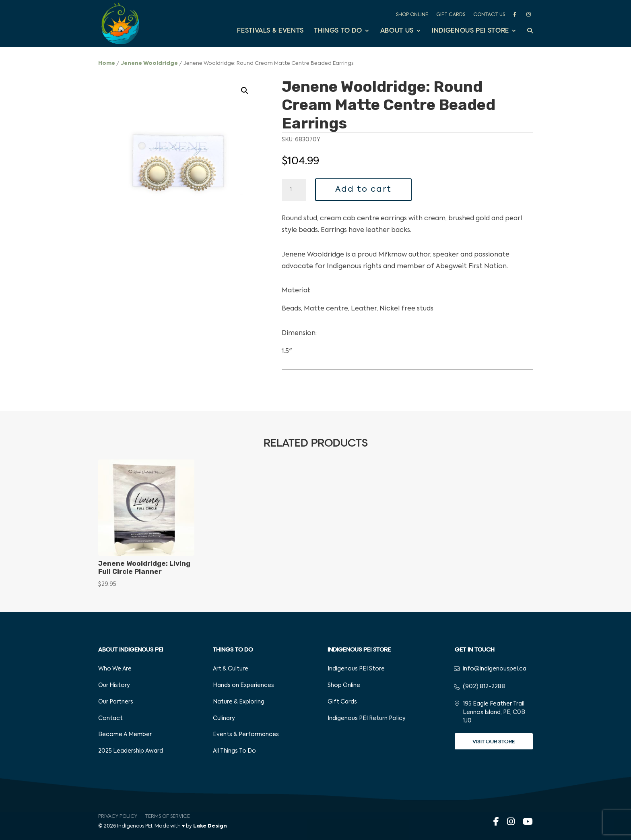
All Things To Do (234, 751)
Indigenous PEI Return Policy (367, 718)
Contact (110, 718)
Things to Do (338, 31)
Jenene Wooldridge (149, 63)
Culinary (224, 718)
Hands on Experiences (243, 685)
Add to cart (363, 190)
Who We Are (115, 669)
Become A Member (125, 734)
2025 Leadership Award (131, 751)
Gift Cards (451, 15)
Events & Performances (246, 734)
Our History (114, 685)
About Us (397, 31)
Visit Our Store (494, 742)
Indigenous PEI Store (470, 31)
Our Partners (116, 702)
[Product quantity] (294, 190)
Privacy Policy (118, 817)
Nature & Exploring (239, 702)
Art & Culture (231, 669)
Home (107, 63)
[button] (245, 91)
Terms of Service (167, 817)
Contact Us (489, 15)
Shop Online (412, 15)
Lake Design (210, 826)
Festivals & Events (270, 31)
